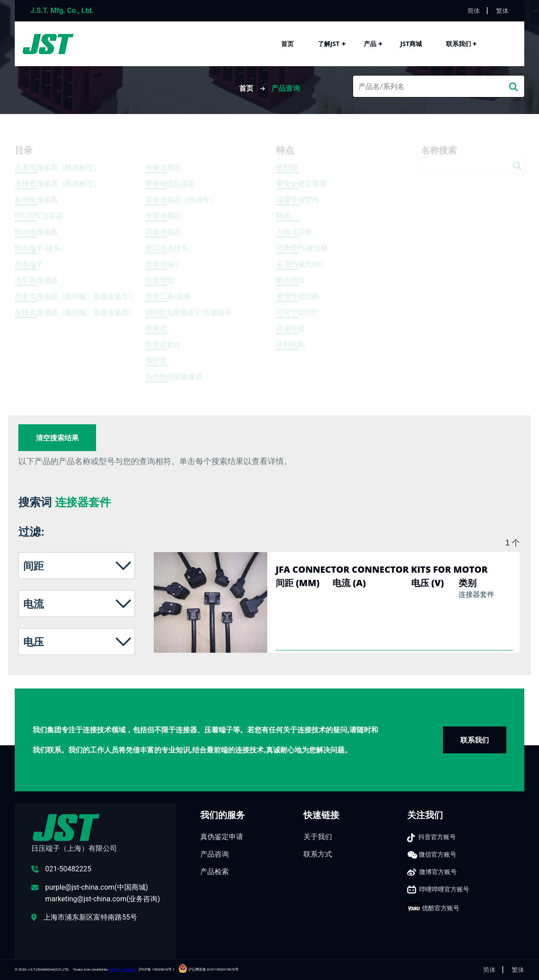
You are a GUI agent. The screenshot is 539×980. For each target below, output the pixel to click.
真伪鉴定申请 (222, 837)
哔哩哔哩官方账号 (444, 889)
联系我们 (459, 44)
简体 (474, 11)
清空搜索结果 (57, 438)
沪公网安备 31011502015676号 (208, 969)
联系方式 (318, 854)
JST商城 (411, 44)
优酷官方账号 (441, 908)
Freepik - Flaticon (122, 969)
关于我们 (318, 837)
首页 (287, 44)
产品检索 (215, 872)
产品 (370, 44)
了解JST (328, 44)
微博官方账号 (438, 872)
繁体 (502, 11)
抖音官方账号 (437, 837)
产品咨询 (215, 854)
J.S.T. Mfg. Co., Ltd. (62, 11)
